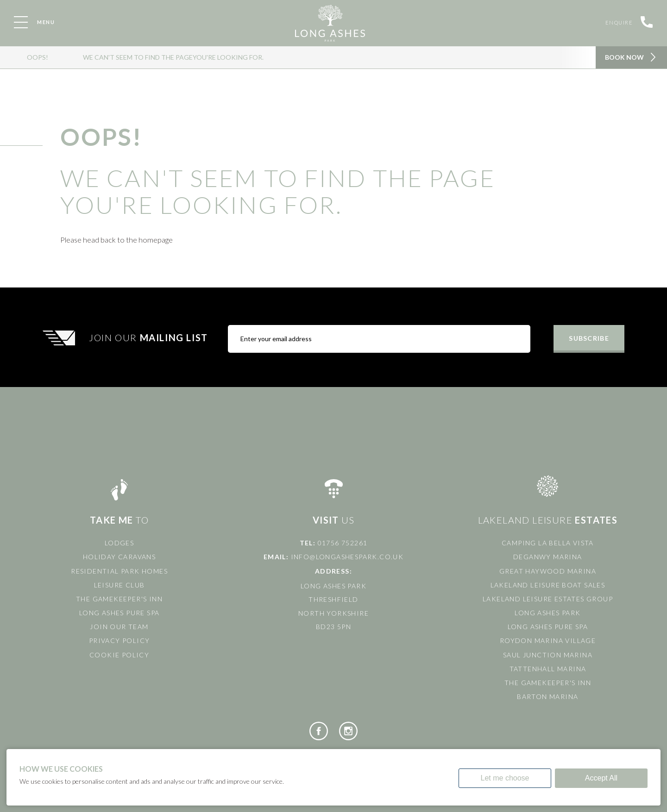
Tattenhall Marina (548, 669)
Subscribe (589, 338)
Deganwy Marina (548, 557)
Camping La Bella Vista (548, 543)
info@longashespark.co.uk (347, 557)
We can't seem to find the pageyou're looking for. (173, 57)
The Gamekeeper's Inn (119, 599)
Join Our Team (119, 627)
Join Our (150, 337)
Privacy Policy (120, 640)
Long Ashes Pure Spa (120, 613)
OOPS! (38, 57)
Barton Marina (547, 696)
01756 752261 (343, 543)
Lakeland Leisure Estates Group (548, 599)
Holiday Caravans (119, 557)
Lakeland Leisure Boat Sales (548, 585)
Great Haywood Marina (548, 571)
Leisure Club (120, 585)
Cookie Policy (119, 655)
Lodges (119, 543)
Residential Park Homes (119, 571)
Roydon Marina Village (548, 640)
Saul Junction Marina (548, 655)
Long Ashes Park (547, 613)
